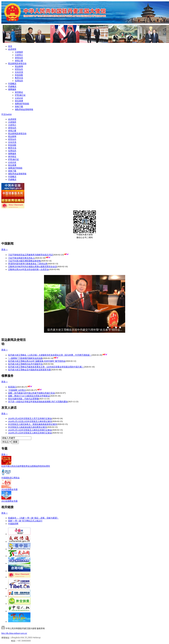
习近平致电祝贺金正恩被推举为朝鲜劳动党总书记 (30, 255)
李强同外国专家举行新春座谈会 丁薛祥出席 (28, 264)
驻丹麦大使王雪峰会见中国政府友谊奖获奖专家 (29, 370)
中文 (3, 114)
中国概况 (12, 84)
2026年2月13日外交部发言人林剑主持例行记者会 (30, 430)
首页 (10, 46)
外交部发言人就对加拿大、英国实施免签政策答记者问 (32, 424)
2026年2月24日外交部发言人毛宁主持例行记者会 (30, 418)
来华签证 (19, 92)
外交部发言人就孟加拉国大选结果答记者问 (27, 427)
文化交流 (19, 72)
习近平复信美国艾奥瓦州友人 (21, 258)
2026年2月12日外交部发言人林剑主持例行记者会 (30, 433)
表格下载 (19, 107)
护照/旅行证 (20, 95)
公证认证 (19, 98)
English (9, 114)
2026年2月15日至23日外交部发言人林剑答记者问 (30, 421)
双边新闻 (19, 66)
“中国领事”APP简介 (17, 390)
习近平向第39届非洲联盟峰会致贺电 (24, 261)
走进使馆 (12, 49)
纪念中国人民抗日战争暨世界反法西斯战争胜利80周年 (26, 466)
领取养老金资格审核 (24, 109)
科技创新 (19, 75)
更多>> (5, 249)
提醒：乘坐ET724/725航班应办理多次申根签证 (29, 396)
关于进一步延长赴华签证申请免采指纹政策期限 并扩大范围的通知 (38, 402)
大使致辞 (19, 52)
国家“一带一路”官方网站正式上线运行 (25, 521)
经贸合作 (19, 69)
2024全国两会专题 (9, 489)
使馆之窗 (19, 61)
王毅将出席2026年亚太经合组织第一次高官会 (28, 269)
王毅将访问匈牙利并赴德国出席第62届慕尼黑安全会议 (32, 267)
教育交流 (19, 78)
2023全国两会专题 (9, 501)
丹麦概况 (12, 86)
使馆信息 (19, 58)
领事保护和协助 (22, 104)
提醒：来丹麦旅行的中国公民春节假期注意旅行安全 (31, 393)
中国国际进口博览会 (10, 478)
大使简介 (19, 55)
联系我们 (12, 387)
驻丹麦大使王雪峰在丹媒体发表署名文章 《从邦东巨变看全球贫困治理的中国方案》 (46, 367)
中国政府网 (13, 524)
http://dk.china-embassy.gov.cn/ (14, 633)
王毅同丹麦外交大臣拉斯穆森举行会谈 (70, 330)
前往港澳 (19, 101)
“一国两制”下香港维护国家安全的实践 (25, 358)
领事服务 (12, 89)
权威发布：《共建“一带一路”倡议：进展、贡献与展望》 (33, 518)
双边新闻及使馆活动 (17, 63)
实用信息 (19, 81)
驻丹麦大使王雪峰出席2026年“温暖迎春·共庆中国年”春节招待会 (37, 361)
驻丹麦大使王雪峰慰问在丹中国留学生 (25, 364)
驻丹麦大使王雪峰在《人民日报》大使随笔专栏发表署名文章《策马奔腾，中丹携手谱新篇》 (50, 355)
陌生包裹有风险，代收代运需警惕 (23, 399)
